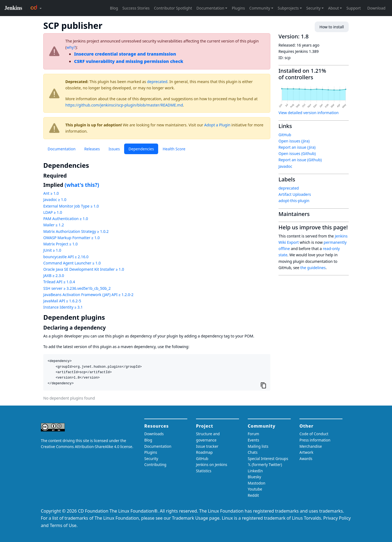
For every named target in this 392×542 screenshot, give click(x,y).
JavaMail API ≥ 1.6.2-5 (62, 301)
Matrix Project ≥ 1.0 (60, 244)
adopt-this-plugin (294, 201)
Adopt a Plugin (217, 125)
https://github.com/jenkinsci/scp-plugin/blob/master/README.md (124, 105)
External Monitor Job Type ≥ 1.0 (71, 206)
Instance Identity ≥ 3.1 (63, 307)
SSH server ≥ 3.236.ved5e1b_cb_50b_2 (77, 288)
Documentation (62, 149)
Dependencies (141, 149)
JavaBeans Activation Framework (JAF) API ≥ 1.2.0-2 (88, 295)
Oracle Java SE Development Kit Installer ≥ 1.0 (84, 269)
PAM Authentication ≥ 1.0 (66, 219)
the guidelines (313, 268)
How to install (332, 27)
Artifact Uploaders (295, 194)
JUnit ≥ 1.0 (52, 250)
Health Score (174, 149)
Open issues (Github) (297, 153)
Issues (114, 149)
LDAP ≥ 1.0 (53, 212)
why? (71, 47)
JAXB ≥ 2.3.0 (54, 275)
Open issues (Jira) (294, 141)
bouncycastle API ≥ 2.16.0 (66, 257)
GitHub (285, 135)
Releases (92, 149)
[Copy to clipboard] (264, 385)
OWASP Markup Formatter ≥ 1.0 (71, 238)
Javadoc (285, 166)
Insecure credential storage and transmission (125, 54)
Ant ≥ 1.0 (51, 193)
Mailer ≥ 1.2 (54, 225)
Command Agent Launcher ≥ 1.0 (72, 263)
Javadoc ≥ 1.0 (55, 200)
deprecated (157, 82)
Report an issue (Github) (300, 160)
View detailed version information (309, 113)
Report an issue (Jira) (297, 147)
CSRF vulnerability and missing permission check (129, 61)
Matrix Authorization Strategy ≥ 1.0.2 (76, 231)
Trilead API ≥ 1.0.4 (59, 282)
